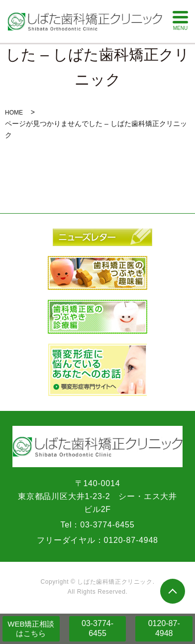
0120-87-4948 (164, 629)
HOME (14, 113)
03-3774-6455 (97, 629)
